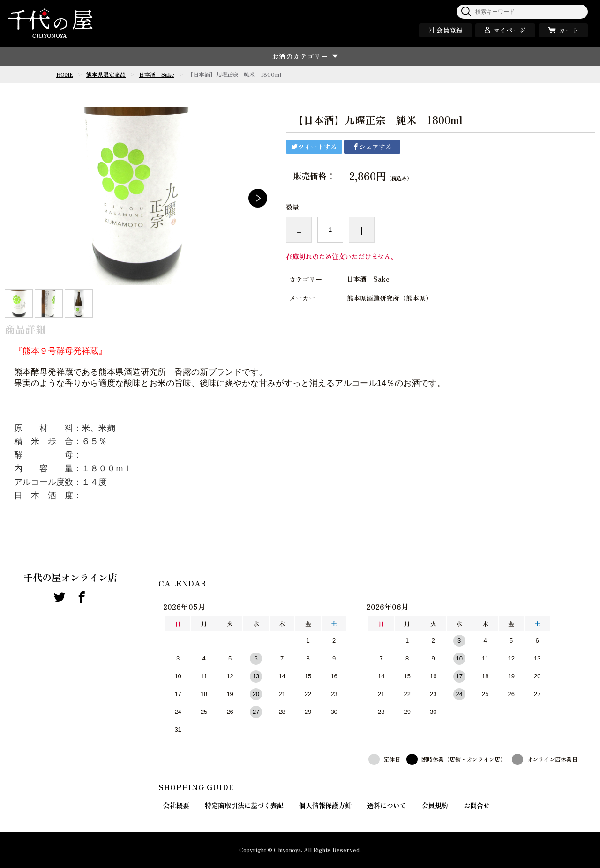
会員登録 (450, 30)
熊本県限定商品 (106, 74)
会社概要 (176, 805)
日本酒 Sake (157, 74)
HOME (65, 74)
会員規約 (435, 805)
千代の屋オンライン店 (70, 578)
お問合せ (477, 805)
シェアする (372, 147)
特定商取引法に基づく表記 (244, 805)
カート (569, 30)
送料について (387, 805)
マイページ (510, 30)
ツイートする (314, 147)
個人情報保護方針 (325, 805)
